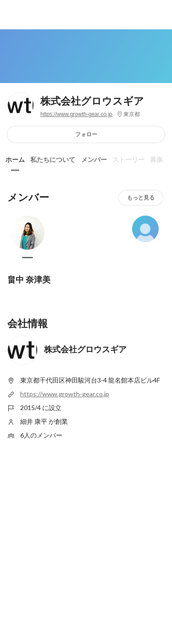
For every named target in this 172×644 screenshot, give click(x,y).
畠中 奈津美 (29, 280)
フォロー (86, 134)
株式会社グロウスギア (92, 101)
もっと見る (141, 197)
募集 (156, 160)
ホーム (15, 160)
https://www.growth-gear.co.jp (76, 114)
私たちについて (53, 160)
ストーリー (128, 160)
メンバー (94, 160)
